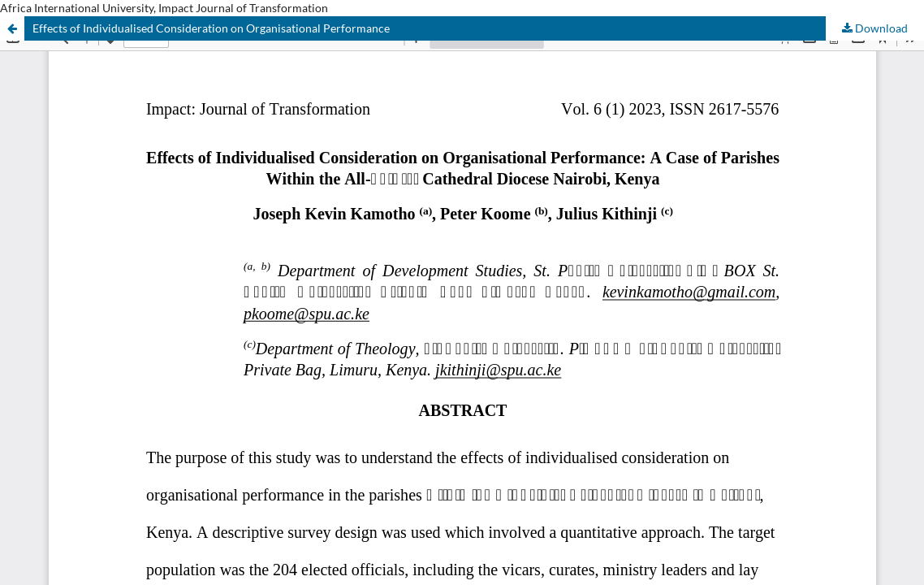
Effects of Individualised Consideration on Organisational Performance (211, 28)
